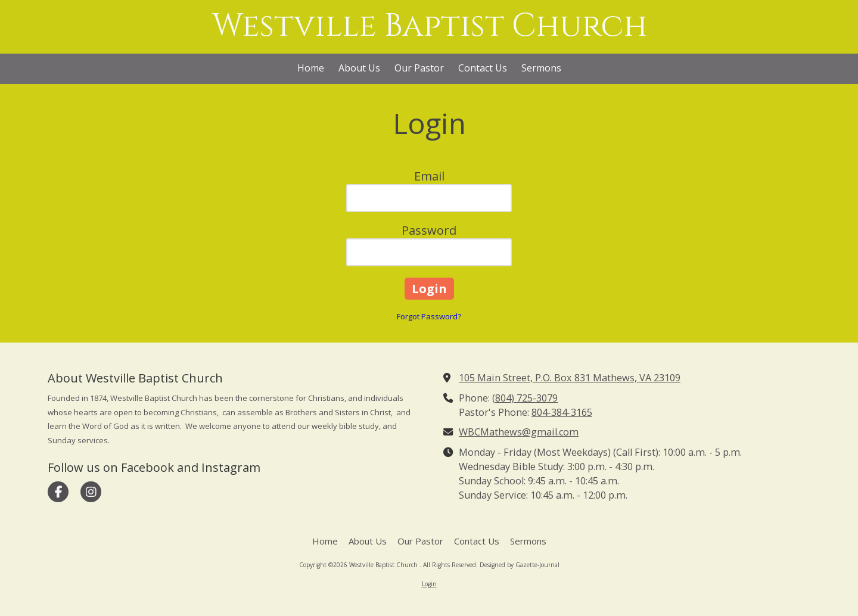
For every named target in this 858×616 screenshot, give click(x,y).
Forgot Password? (429, 316)
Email (429, 176)
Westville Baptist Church (430, 26)
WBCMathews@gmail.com (519, 432)
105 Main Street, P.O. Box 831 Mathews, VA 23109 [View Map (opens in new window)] (570, 378)
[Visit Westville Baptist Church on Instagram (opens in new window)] (91, 492)
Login (429, 584)
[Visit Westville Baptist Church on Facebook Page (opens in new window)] (58, 492)
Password (429, 230)
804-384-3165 (562, 412)
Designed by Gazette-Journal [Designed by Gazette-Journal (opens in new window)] (520, 565)
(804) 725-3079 (525, 398)
